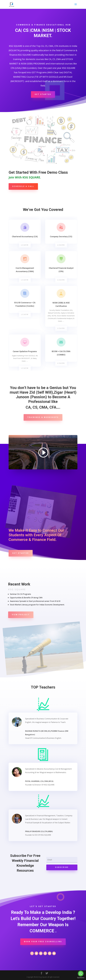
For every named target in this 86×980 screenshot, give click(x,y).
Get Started (43, 94)
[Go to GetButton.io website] (81, 978)
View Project (21, 615)
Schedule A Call (23, 186)
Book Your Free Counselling (43, 942)
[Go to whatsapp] (81, 974)
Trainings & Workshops (43, 417)
